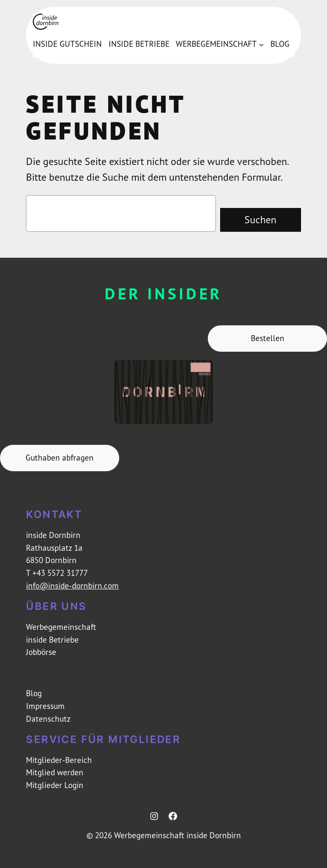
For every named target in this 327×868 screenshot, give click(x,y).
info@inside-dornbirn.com (72, 586)
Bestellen (268, 338)
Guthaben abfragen (60, 458)
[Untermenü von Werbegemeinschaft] (261, 44)
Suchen (260, 219)
